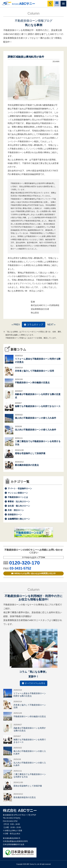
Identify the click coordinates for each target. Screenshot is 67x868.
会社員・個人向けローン (19, 506)
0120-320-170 (24, 563)
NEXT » (51, 325)
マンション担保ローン (18, 493)
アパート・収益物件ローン (20, 488)
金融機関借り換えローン (19, 519)
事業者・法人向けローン (19, 501)
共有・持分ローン (16, 510)
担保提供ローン (15, 514)
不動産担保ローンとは (18, 497)
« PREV (16, 325)
